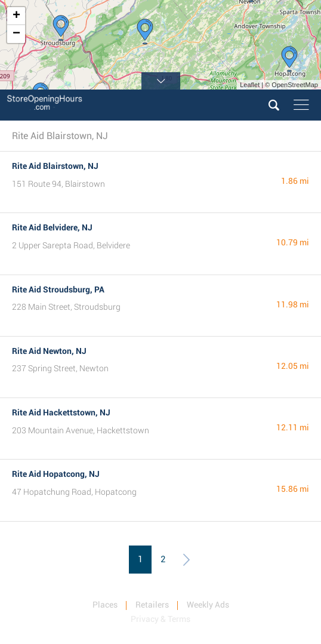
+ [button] (16, 16)
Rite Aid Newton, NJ (49, 351)
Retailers (152, 605)
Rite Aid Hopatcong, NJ (56, 474)
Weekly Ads (208, 605)
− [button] (16, 34)
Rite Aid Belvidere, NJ (52, 227)
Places (105, 605)
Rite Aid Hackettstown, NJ (61, 412)
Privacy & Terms (160, 619)
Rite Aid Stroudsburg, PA (58, 289)
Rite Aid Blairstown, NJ (55, 166)
